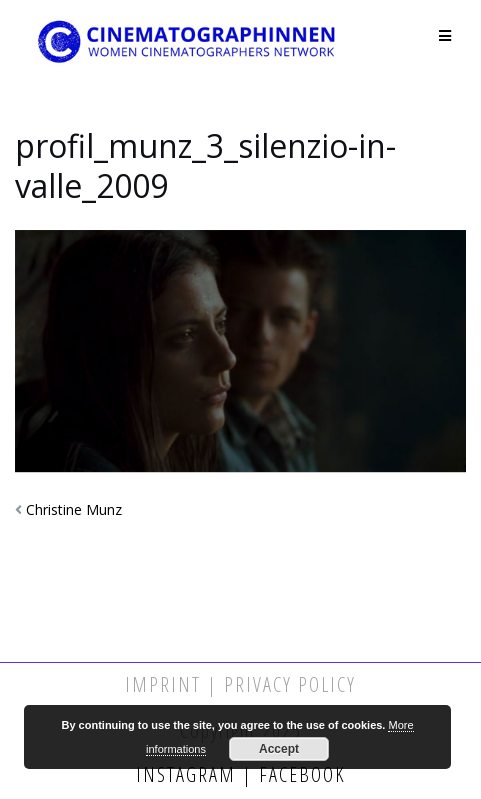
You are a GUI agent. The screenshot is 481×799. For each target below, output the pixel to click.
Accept (279, 749)
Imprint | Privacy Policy (240, 684)
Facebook (299, 774)
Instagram (189, 774)
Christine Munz (74, 509)
